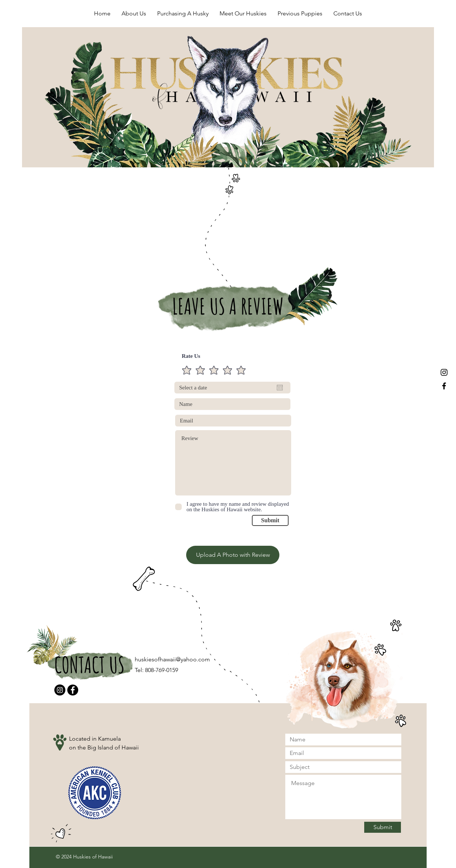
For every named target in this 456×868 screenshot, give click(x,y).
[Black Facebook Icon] (444, 386)
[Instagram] (60, 690)
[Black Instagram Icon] (444, 372)
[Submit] (270, 520)
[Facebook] (73, 690)
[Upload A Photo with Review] (233, 555)
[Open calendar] (280, 388)
